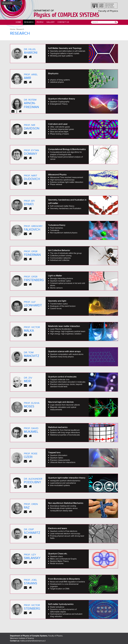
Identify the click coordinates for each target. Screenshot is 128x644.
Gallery (50, 22)
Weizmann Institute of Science (22, 638)
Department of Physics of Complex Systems (29, 636)
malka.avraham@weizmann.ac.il (33, 641)
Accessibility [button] (7, 3)
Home (18, 22)
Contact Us (63, 22)
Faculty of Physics (108, 11)
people (40, 22)
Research (29, 22)
